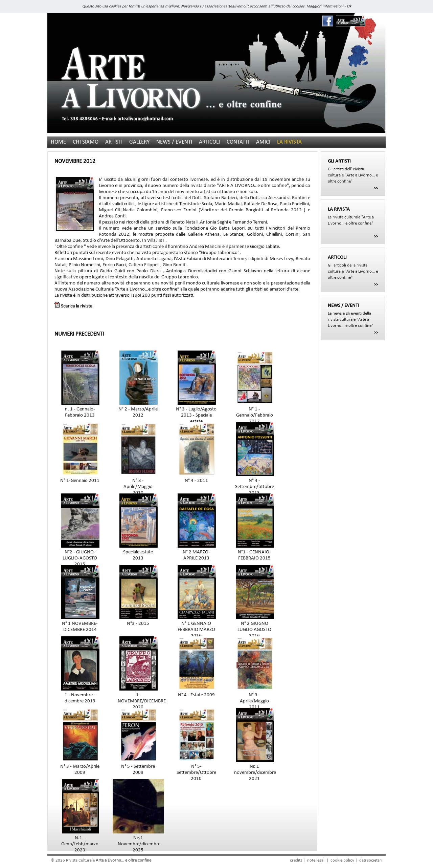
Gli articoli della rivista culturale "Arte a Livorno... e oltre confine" (353, 267)
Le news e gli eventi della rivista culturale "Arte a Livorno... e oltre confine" (353, 315)
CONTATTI (238, 142)
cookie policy (342, 860)
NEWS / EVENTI (174, 142)
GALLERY (139, 142)
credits (296, 860)
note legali (316, 860)
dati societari (371, 860)
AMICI (263, 142)
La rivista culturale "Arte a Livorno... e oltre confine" (353, 216)
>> (376, 188)
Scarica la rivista (73, 306)
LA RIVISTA (289, 142)
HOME (58, 142)
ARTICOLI (209, 142)
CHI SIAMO (86, 142)
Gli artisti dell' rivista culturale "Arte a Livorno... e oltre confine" (353, 171)
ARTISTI (114, 142)
